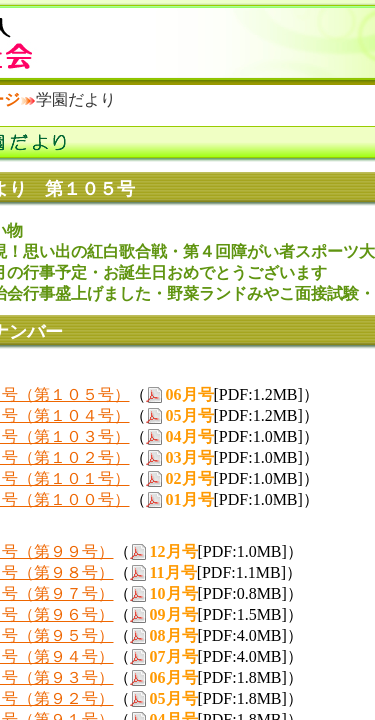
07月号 (174, 656)
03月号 (190, 457)
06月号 (190, 394)
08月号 (174, 635)
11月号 (173, 572)
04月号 (190, 436)
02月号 (190, 478)
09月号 (174, 614)
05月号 (190, 415)
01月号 (190, 499)
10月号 (174, 593)
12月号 (174, 551)
